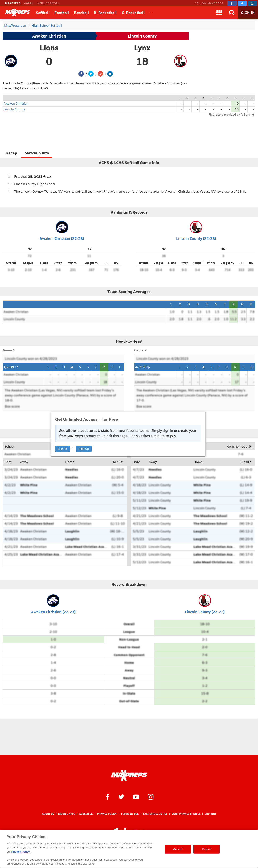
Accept (178, 849)
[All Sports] (151, 13)
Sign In (62, 449)
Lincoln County (142, 36)
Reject (207, 849)
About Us (48, 814)
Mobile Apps (67, 814)
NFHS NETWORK (49, 3)
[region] (129, 849)
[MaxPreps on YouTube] (136, 797)
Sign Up (84, 449)
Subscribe (86, 814)
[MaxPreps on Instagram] (252, 3)
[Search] (232, 13)
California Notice (155, 814)
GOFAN (29, 3)
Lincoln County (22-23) (196, 238)
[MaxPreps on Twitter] (242, 3)
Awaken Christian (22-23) (62, 238)
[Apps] (219, 13)
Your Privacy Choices (186, 814)
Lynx (142, 48)
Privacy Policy (107, 814)
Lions (49, 48)
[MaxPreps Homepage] (129, 776)
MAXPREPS (13, 3)
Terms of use (130, 814)
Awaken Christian (49, 36)
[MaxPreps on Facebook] (232, 3)
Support (211, 814)
